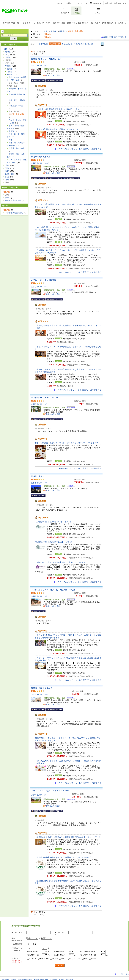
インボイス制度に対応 (14, 213)
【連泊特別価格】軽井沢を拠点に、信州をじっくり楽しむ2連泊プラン (65, 857)
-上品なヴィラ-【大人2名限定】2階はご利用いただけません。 (61, 562)
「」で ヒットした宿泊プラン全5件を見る (79, 906)
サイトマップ (82, 3)
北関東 (8, 57)
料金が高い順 (67, 44)
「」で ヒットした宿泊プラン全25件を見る (78, 582)
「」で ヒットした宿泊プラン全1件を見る (79, 468)
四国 (7, 177)
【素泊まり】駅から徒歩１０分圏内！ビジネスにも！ (57, 129)
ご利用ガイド (70, 3)
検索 (60, 966)
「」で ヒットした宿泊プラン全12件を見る (78, 390)
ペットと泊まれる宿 (13, 200)
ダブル (55, 959)
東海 (7, 168)
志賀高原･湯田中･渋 (17, 94)
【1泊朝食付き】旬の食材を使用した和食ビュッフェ (57, 109)
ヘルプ (60, 3)
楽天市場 (108, 3)
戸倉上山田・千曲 (16, 106)
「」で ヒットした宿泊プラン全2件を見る (79, 149)
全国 (46, 31)
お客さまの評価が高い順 (83, 44)
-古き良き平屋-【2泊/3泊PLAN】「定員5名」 (54, 522)
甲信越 (53, 31)
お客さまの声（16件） (40, 404)
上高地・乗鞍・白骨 (17, 148)
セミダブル (44, 959)
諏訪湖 (11, 131)
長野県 (62, 31)
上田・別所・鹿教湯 (17, 100)
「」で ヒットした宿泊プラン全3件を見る (79, 272)
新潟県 (10, 69)
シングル (33, 959)
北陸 (7, 165)
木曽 (11, 140)
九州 (7, 180)
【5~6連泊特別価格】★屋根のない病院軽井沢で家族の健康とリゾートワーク (68, 837)
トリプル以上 (75, 959)
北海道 (8, 52)
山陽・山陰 (10, 174)
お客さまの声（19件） (40, 596)
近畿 (7, 171)
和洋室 (94, 959)
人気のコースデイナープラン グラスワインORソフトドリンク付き (67, 443)
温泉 (7, 198)
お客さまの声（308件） (41, 66)
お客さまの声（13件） (40, 483)
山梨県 (10, 72)
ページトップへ (123, 974)
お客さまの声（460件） (41, 694)
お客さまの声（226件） (41, 287)
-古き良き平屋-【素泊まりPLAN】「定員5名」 (55, 542)
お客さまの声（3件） (40, 795)
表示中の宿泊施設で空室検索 (115, 37)
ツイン (64, 959)
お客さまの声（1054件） (41, 163)
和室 (86, 959)
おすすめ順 (43, 44)
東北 (7, 55)
